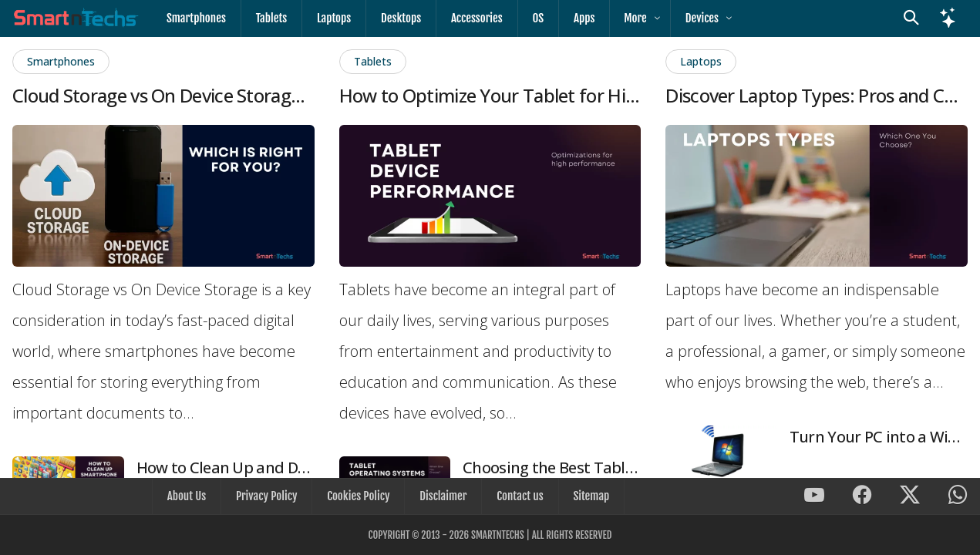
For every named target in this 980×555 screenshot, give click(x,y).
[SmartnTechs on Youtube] (814, 498)
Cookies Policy (359, 497)
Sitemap (588, 497)
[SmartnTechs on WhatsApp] (958, 498)
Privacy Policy (269, 497)
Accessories (471, 18)
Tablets (269, 18)
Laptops (331, 18)
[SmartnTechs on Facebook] (862, 498)
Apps (575, 18)
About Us (190, 497)
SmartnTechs (498, 535)
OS (531, 18)
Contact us (518, 497)
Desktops (396, 18)
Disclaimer (442, 497)
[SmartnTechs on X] (910, 498)
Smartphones (195, 18)
